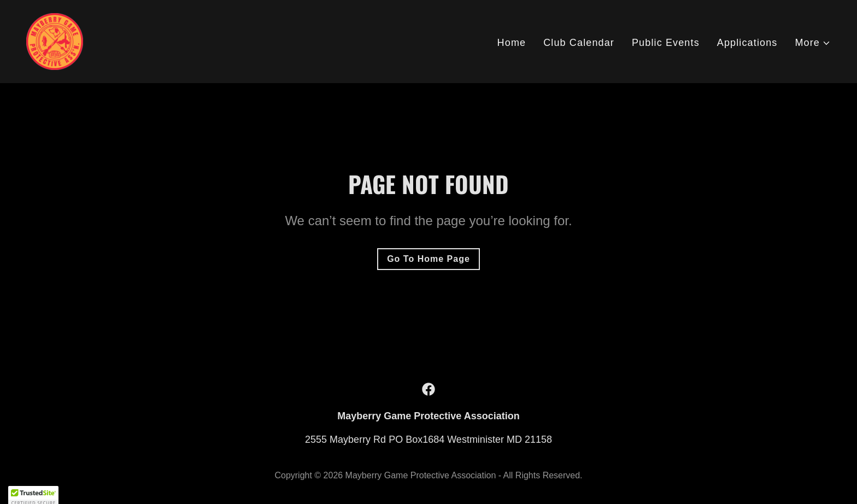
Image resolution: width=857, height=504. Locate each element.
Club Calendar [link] (579, 43)
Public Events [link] (666, 43)
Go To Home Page (428, 259)
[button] (813, 43)
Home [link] (512, 43)
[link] (55, 41)
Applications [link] (747, 43)
